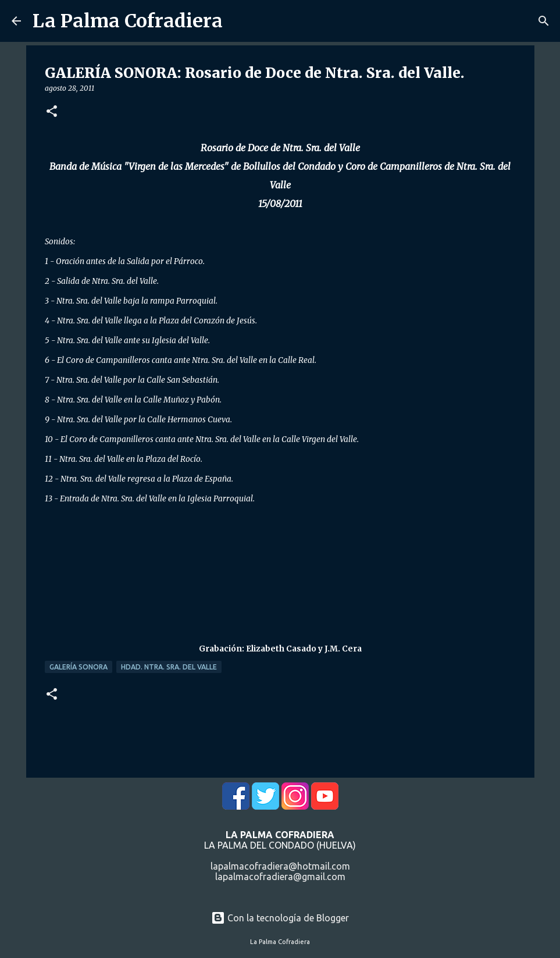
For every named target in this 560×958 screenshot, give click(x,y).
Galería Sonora (79, 667)
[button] (52, 112)
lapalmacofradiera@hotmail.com (280, 866)
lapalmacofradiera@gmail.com (280, 877)
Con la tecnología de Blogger (280, 918)
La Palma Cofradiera (128, 21)
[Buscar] (544, 21)
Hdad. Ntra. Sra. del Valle (169, 667)
